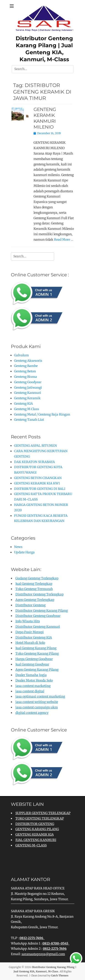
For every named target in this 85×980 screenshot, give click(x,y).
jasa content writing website (37, 702)
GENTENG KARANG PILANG (37, 829)
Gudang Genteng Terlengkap (37, 578)
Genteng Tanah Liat (29, 420)
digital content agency (32, 713)
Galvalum (21, 355)
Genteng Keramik (27, 398)
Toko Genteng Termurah (34, 589)
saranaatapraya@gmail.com (43, 954)
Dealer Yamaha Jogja (31, 675)
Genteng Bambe (26, 366)
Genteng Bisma (25, 377)
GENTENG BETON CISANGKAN (38, 478)
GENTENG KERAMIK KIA (35, 834)
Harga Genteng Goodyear (34, 659)
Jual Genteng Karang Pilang (36, 648)
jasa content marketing (33, 686)
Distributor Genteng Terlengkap (40, 594)
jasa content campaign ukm (37, 707)
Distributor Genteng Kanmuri (38, 627)
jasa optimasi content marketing (40, 696)
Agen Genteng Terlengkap (35, 600)
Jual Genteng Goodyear (32, 664)
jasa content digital (30, 691)
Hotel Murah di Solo (30, 643)
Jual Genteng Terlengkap (34, 584)
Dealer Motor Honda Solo (34, 680)
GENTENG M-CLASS (31, 845)
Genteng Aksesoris (28, 361)
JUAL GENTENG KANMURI (36, 840)
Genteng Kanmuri (28, 393)
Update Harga (24, 552)
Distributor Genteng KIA (34, 637)
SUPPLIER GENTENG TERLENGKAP (43, 813)
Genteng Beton (25, 371)
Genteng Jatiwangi (28, 388)
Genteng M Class (27, 409)
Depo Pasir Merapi (30, 632)
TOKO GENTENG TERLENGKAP (40, 818)
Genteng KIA (23, 404)
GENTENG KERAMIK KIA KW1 (37, 483)
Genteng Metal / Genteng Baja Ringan (42, 414)
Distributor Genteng (30, 605)
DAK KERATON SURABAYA (34, 462)
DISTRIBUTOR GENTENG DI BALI (40, 489)
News (18, 547)
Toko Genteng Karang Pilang (37, 653)
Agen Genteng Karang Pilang (37, 670)
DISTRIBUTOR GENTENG (35, 824)
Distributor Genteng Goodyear (38, 616)
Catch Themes (60, 975)
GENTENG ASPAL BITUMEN (35, 446)
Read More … (64, 240)
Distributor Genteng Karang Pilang (42, 611)
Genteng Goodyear (28, 382)
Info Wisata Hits (28, 621)
